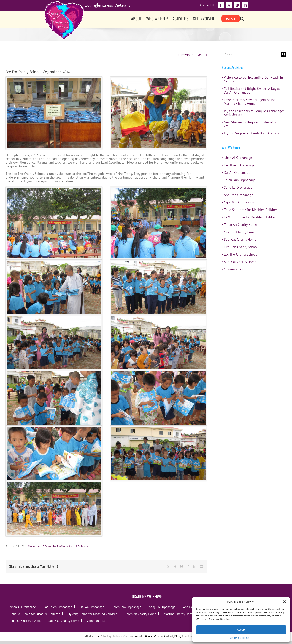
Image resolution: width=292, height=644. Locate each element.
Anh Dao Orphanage (238, 195)
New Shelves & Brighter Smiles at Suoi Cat (252, 124)
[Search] (284, 54)
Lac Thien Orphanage (239, 165)
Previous (187, 55)
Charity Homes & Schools (40, 546)
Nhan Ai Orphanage (238, 158)
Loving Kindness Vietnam (118, 636)
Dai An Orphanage (237, 172)
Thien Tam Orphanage (240, 180)
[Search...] (251, 54)
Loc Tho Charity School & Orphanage (71, 546)
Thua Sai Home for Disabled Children (251, 210)
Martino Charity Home (240, 232)
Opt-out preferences (239, 638)
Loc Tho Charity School (240, 254)
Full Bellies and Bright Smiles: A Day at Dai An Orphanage (252, 90)
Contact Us (208, 5)
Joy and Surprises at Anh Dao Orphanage (253, 133)
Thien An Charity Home (240, 225)
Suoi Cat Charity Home (240, 239)
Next (200, 55)
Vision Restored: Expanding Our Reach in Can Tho (253, 79)
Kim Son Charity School (241, 247)
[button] (285, 602)
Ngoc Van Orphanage (239, 202)
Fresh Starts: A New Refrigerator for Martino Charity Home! (249, 102)
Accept (241, 630)
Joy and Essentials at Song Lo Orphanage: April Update (254, 113)
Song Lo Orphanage (238, 187)
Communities (233, 269)
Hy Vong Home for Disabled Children (250, 217)
